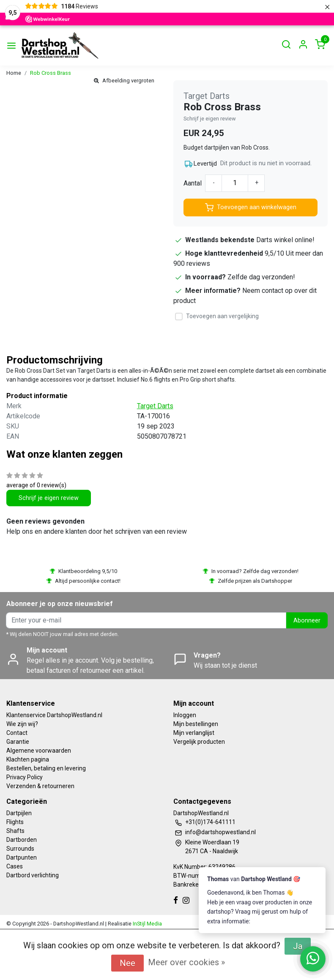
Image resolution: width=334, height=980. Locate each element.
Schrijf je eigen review (210, 119)
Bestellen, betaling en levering (46, 768)
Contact (17, 733)
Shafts (15, 831)
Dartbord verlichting (33, 875)
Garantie (18, 742)
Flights (15, 822)
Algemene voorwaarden (39, 751)
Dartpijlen (19, 813)
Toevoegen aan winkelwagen (251, 207)
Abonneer (307, 621)
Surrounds (20, 849)
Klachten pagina (28, 759)
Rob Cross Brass (51, 73)
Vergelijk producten (199, 742)
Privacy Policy (25, 777)
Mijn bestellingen (196, 724)
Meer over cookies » (186, 962)
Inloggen (185, 715)
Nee (127, 963)
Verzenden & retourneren (40, 786)
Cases (15, 866)
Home (14, 73)
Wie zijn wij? (22, 724)
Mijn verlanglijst (194, 733)
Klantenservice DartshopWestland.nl (54, 715)
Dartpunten (22, 857)
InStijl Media (147, 924)
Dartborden (22, 840)
